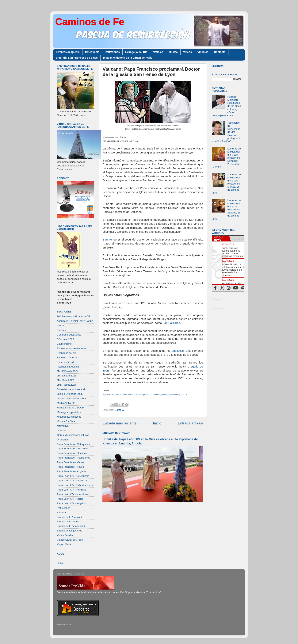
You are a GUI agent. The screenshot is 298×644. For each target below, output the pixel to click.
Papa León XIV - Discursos (72, 481)
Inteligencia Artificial (68, 367)
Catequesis (92, 52)
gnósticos (178, 351)
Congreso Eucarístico (69, 335)
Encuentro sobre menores (72, 348)
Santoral (120, 410)
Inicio (157, 423)
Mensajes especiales (69, 412)
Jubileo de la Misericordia (71, 398)
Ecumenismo (64, 344)
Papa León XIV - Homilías (72, 490)
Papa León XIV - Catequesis (73, 476)
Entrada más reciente (120, 423)
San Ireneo (110, 240)
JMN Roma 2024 (66, 385)
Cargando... (218, 299)
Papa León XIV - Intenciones (73, 494)
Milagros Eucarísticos (69, 417)
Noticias (158, 52)
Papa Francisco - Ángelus (72, 471)
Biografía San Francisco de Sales (77, 58)
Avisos (61, 326)
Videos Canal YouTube (70, 540)
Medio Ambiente (66, 403)
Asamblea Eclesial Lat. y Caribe (75, 321)
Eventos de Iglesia (68, 52)
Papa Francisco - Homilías (72, 453)
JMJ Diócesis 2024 (68, 371)
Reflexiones (112, 52)
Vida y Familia (65, 535)
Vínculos (203, 52)
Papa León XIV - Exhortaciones (75, 485)
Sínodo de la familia (68, 521)
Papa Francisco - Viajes (70, 467)
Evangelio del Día (136, 52)
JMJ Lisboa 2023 (67, 376)
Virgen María (64, 544)
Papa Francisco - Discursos (73, 449)
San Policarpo (171, 323)
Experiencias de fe (67, 362)
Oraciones (63, 440)
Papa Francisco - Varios (70, 462)
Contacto (220, 52)
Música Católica (66, 421)
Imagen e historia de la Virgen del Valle (128, 58)
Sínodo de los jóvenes (69, 531)
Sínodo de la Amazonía (70, 517)
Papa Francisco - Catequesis (73, 444)
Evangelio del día (67, 353)
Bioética (61, 330)
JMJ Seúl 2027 (65, 380)
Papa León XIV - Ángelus (71, 503)
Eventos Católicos (67, 358)
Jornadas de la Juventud (71, 389)
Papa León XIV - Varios (70, 499)
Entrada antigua (191, 423)
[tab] (221, 239)
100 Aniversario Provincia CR (74, 316)
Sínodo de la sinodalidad (71, 526)
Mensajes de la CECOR (70, 408)
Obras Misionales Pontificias (73, 435)
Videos (188, 52)
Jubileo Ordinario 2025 (70, 394)
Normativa (63, 426)
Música (173, 52)
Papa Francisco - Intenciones (73, 458)
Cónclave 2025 (65, 339)
